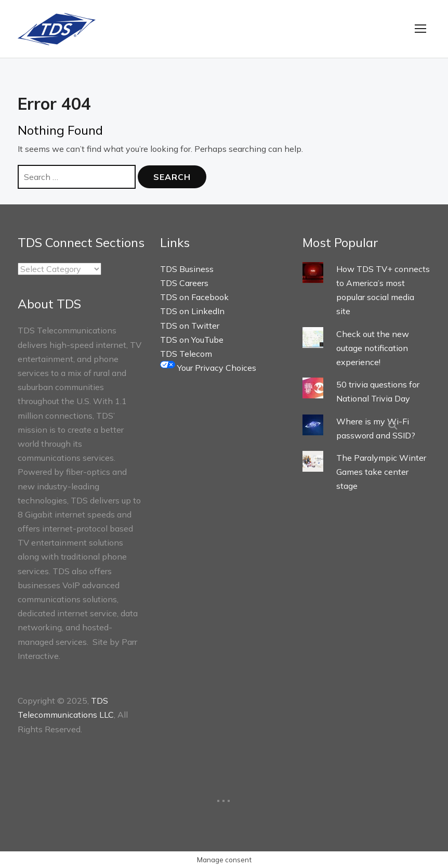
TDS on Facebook (194, 297)
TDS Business (187, 269)
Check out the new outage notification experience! (373, 348)
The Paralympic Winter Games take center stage (381, 472)
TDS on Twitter (190, 326)
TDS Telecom (186, 354)
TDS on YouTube (192, 340)
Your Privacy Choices (208, 368)
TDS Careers (184, 283)
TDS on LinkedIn (192, 311)
